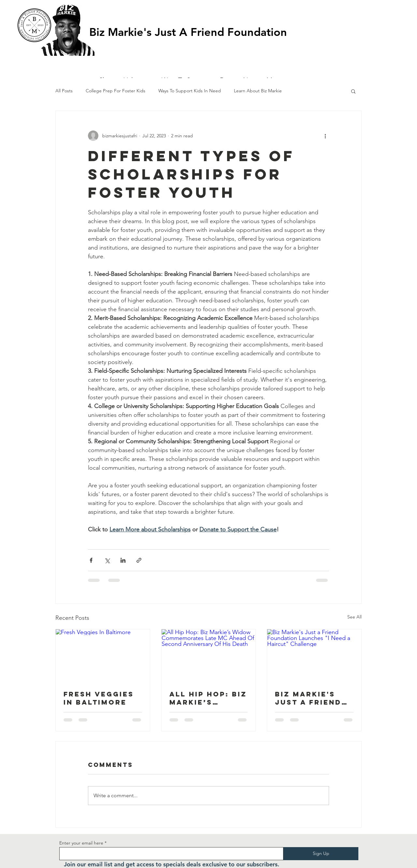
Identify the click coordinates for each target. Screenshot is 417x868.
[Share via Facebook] (91, 560)
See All (354, 617)
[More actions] (325, 136)
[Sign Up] (321, 854)
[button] (342, 27)
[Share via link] (139, 560)
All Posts (64, 91)
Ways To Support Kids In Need (190, 91)
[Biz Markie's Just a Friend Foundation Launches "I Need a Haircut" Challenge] (314, 656)
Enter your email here (81, 843)
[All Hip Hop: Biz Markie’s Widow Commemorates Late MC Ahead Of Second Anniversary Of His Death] (209, 656)
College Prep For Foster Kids (115, 91)
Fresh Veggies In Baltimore (99, 698)
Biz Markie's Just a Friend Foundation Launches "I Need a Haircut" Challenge (308, 698)
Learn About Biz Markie (258, 91)
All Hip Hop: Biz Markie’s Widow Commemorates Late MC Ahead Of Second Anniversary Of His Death (208, 698)
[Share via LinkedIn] (123, 560)
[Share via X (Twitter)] (107, 560)
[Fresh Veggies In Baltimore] (103, 656)
